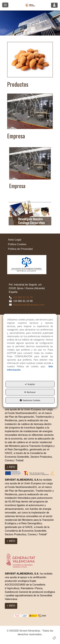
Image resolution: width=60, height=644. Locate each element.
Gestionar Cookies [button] (30, 400)
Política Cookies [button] (17, 244)
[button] (30, 5)
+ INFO (11, 467)
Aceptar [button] (30, 384)
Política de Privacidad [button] (20, 249)
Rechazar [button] (30, 392)
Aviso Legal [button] (15, 240)
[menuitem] (30, 240)
